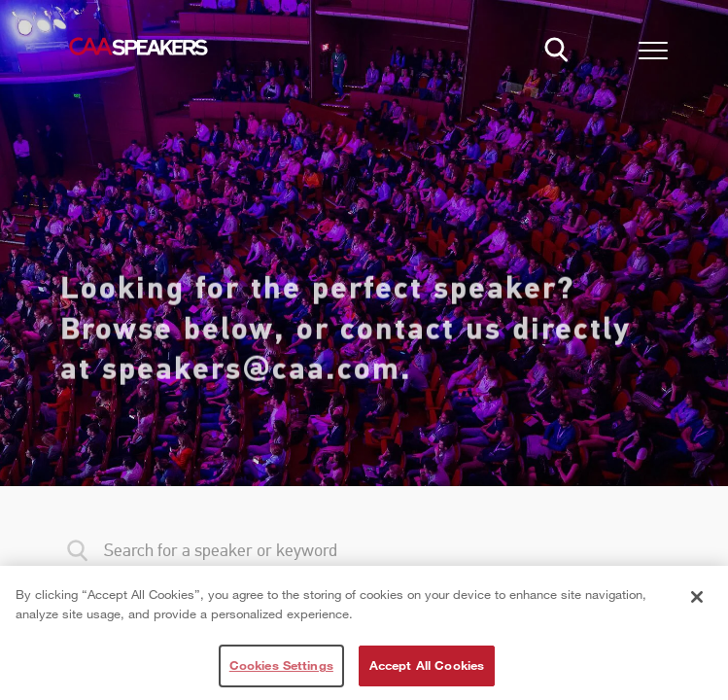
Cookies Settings (281, 665)
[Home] (138, 46)
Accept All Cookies (427, 665)
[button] (653, 54)
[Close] (697, 597)
